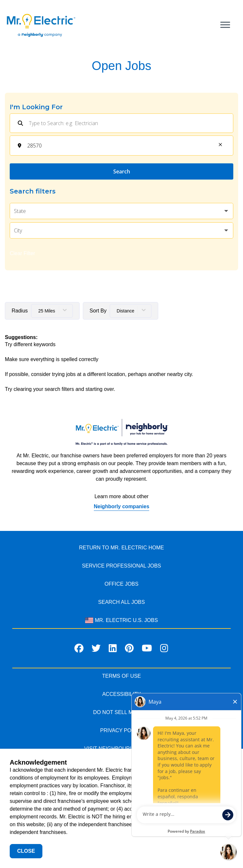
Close (26, 851)
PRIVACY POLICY (122, 730)
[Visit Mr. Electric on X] (96, 650)
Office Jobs (121, 584)
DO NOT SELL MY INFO (122, 712)
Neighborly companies (122, 506)
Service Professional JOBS (121, 566)
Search (122, 171)
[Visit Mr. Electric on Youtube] (147, 650)
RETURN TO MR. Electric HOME (121, 548)
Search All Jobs (121, 602)
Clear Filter (22, 253)
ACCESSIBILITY (121, 694)
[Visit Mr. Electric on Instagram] (164, 650)
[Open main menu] (225, 25)
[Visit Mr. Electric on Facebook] (79, 650)
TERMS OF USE (121, 676)
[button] (220, 145)
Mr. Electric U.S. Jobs (121, 620)
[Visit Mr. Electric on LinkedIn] (113, 650)
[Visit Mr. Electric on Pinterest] (129, 650)
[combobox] (118, 146)
